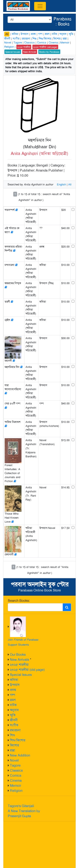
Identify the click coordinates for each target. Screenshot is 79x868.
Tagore (15, 765)
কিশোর (14, 745)
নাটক (13, 705)
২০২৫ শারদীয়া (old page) (27, 670)
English (61, 184)
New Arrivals (19, 660)
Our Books (18, 655)
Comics (16, 776)
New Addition (20, 755)
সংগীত (14, 725)
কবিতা (14, 680)
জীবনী (14, 720)
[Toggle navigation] (40, 6)
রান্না (13, 750)
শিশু (12, 735)
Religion (16, 791)
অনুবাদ (14, 710)
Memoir (15, 786)
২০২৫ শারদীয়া (19, 665)
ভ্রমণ (13, 700)
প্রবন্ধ (13, 690)
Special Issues (21, 675)
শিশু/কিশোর (18, 740)
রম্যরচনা (15, 730)
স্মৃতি (13, 715)
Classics (16, 770)
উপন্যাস (15, 685)
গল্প (13, 695)
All (7, 34)
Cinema (16, 781)
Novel (14, 760)
